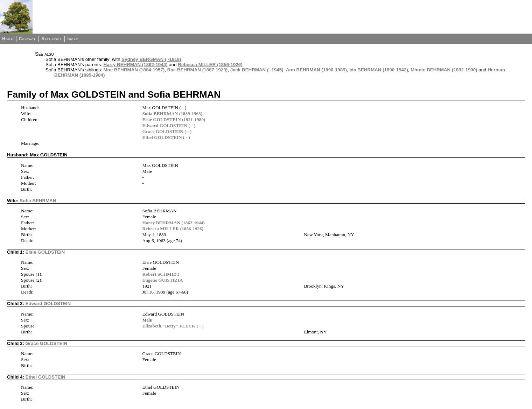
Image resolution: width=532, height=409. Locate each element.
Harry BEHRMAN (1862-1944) (136, 65)
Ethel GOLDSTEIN (45, 377)
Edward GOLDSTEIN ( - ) (169, 125)
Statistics (51, 39)
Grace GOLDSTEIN (46, 343)
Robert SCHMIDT (161, 274)
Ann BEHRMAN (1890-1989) (316, 70)
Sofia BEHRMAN (38, 201)
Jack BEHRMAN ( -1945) (257, 70)
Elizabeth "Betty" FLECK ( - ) (173, 326)
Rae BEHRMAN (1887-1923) (198, 70)
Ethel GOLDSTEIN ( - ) (166, 137)
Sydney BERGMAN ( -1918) (151, 59)
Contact (27, 39)
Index (73, 39)
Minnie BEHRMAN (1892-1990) (444, 70)
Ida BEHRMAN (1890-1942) (379, 70)
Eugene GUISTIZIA (163, 280)
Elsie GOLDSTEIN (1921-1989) (174, 119)
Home (8, 39)
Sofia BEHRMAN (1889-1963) (173, 114)
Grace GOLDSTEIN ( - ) (167, 131)
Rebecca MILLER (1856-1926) (210, 65)
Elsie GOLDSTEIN (45, 252)
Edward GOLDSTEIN (48, 304)
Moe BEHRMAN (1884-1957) (134, 70)
